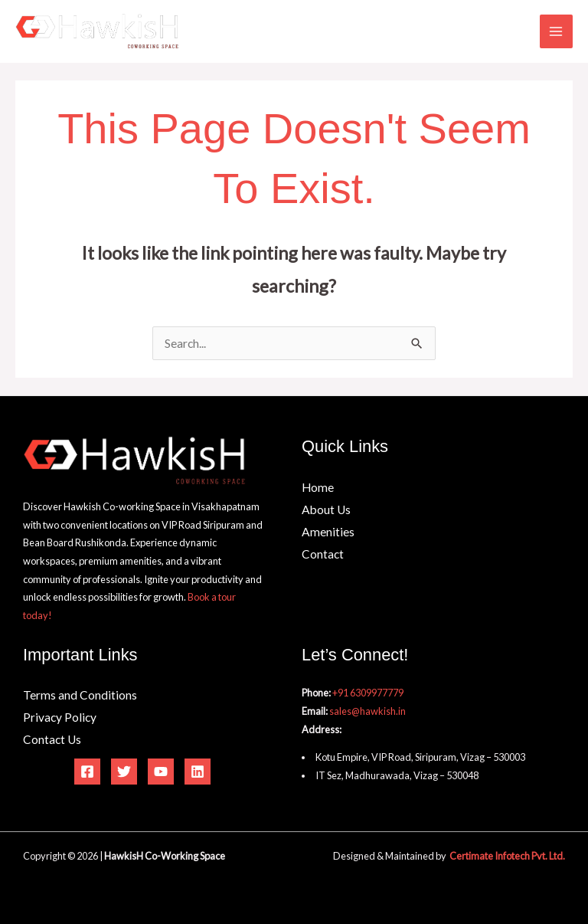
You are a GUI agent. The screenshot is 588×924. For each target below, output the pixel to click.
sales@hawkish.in (367, 711)
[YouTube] (161, 772)
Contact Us (52, 739)
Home (318, 487)
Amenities (328, 532)
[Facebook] (87, 772)
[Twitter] (124, 772)
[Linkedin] (198, 772)
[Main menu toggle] (556, 31)
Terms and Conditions (80, 695)
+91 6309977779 (368, 693)
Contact (323, 554)
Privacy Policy (60, 717)
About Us (326, 510)
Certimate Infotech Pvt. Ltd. (507, 856)
